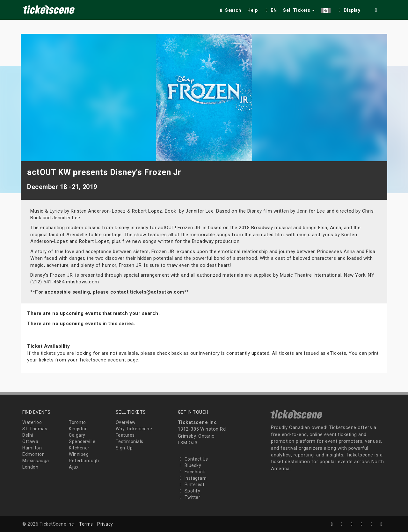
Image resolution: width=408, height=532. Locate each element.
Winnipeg (79, 454)
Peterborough (84, 461)
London (30, 467)
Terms (86, 524)
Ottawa (30, 441)
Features (125, 435)
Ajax (74, 467)
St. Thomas (35, 429)
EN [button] (270, 10)
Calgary (77, 435)
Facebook (192, 472)
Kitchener (79, 448)
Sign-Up (124, 448)
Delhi (28, 435)
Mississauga (36, 461)
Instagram (192, 478)
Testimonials (130, 441)
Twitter (189, 497)
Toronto (77, 422)
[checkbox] (349, 9)
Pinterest (191, 485)
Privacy (105, 524)
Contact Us (193, 459)
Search (230, 10)
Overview (126, 422)
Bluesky (190, 465)
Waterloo (32, 422)
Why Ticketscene (134, 429)
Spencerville (82, 441)
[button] (326, 9)
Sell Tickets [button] (299, 10)
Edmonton (33, 454)
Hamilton (32, 448)
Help (252, 10)
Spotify (189, 491)
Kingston (78, 429)
